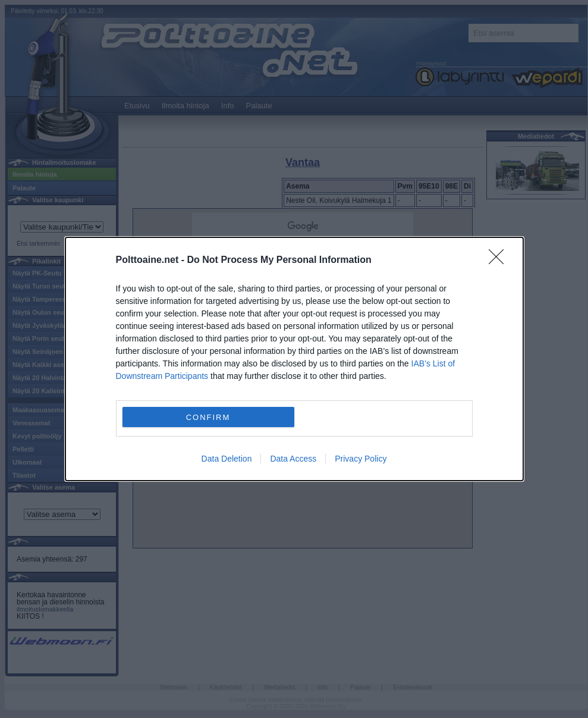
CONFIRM (208, 417)
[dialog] (294, 359)
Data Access (293, 459)
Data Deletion (227, 459)
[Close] (500, 261)
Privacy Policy (361, 459)
